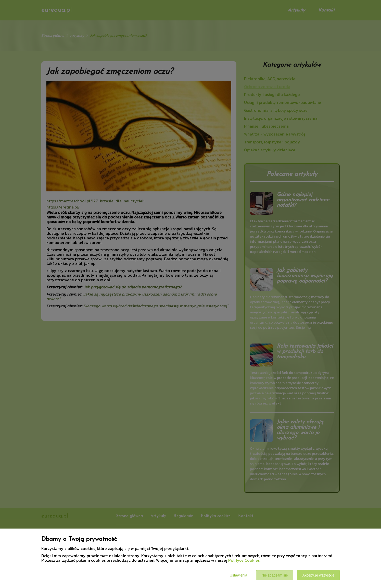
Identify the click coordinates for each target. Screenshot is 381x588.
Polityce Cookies (244, 560)
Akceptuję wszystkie (318, 575)
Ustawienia (238, 575)
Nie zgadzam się (275, 575)
